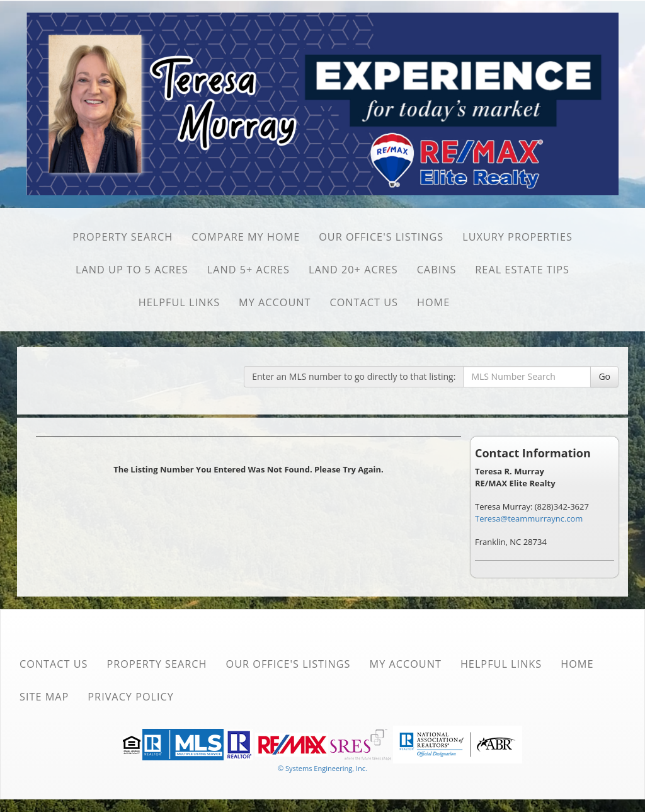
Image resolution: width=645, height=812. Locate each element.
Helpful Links (179, 302)
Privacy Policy (131, 697)
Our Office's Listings (381, 237)
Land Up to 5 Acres (132, 270)
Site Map (44, 697)
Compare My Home (246, 237)
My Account (275, 302)
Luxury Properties (517, 237)
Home (433, 302)
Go (604, 376)
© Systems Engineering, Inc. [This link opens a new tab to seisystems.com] (322, 768)
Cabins (437, 270)
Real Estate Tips (522, 270)
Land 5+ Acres (248, 270)
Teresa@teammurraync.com (529, 518)
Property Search (123, 237)
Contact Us (364, 302)
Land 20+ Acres (353, 270)
